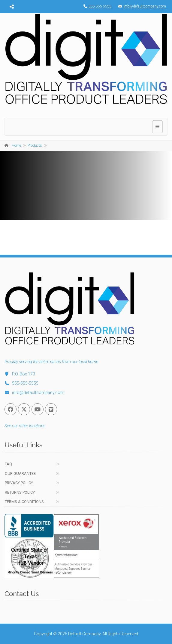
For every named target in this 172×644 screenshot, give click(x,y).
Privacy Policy (19, 483)
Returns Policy (20, 492)
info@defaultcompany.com (141, 6)
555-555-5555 (96, 6)
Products (35, 146)
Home (16, 146)
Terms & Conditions (24, 502)
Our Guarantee (20, 473)
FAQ (8, 464)
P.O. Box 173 (20, 374)
